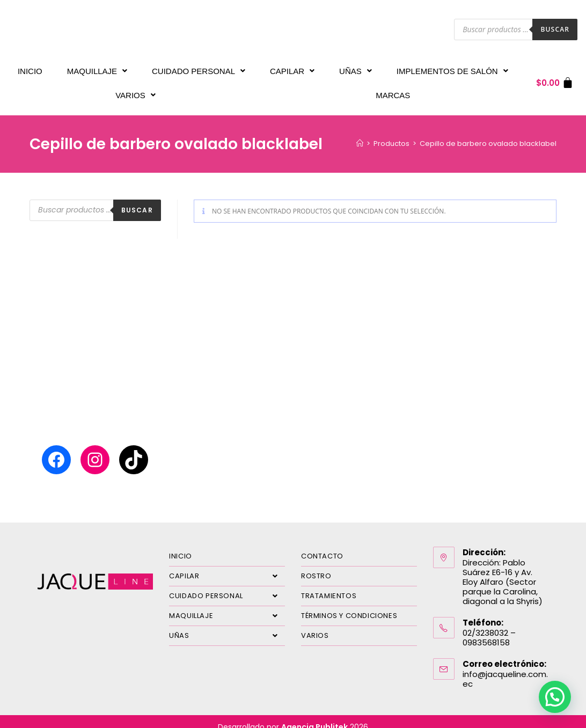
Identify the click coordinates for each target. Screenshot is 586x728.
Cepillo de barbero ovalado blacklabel (488, 133)
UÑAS (356, 68)
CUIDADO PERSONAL (199, 68)
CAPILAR (292, 68)
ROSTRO (316, 565)
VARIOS (135, 87)
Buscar (555, 29)
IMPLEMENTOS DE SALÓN (452, 68)
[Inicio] (360, 133)
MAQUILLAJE (97, 68)
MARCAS (393, 87)
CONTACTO (322, 545)
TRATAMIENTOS (329, 585)
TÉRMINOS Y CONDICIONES (349, 605)
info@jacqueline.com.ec (505, 668)
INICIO (30, 68)
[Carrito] (555, 78)
